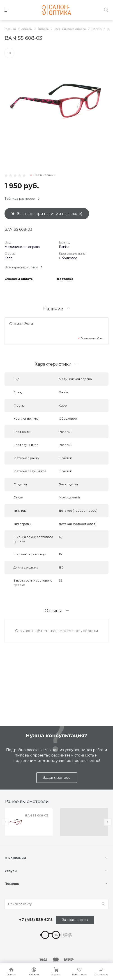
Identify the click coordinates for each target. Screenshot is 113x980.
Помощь (12, 884)
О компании (15, 858)
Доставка (65, 279)
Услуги (11, 871)
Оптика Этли (21, 324)
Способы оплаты (19, 279)
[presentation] (5, 822)
